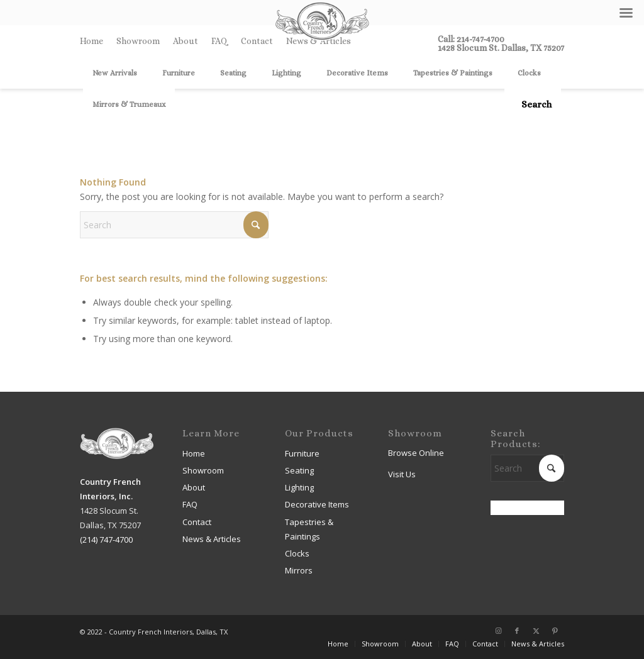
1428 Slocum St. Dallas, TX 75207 (501, 48)
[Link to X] (536, 631)
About (186, 41)
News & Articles (212, 539)
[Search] (533, 104)
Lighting (299, 487)
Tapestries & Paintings (309, 529)
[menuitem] (95, 41)
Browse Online (416, 453)
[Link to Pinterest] (555, 631)
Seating (299, 470)
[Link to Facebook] (517, 631)
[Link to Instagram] (498, 631)
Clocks (297, 553)
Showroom (138, 41)
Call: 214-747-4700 (471, 39)
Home (92, 41)
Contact (257, 41)
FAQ (219, 41)
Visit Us (402, 474)
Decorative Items (317, 504)
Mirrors (299, 570)
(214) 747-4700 (106, 540)
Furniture (302, 453)
